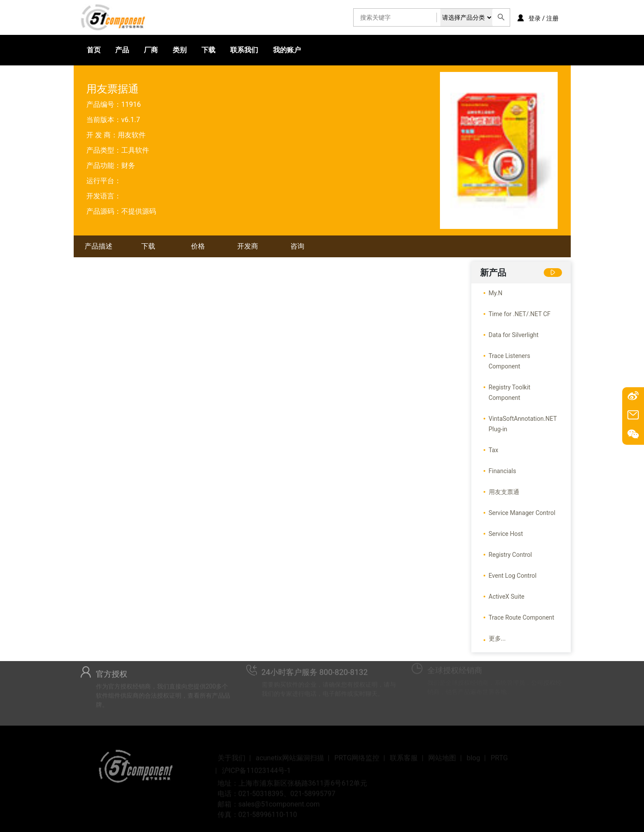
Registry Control (511, 555)
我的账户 (287, 50)
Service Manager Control (522, 513)
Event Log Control (513, 576)
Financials (503, 471)
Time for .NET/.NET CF (520, 314)
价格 (198, 246)
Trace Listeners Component (509, 361)
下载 (208, 50)
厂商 (151, 50)
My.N (496, 293)
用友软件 (132, 135)
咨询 (297, 246)
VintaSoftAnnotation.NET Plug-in (523, 424)
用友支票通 (504, 492)
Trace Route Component (522, 617)
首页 (94, 50)
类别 (180, 50)
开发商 (248, 246)
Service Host (506, 534)
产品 (122, 50)
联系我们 (244, 50)
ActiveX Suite (507, 597)
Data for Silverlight (514, 335)
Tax (494, 450)
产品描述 (99, 246)
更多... (497, 638)
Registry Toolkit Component (510, 392)
